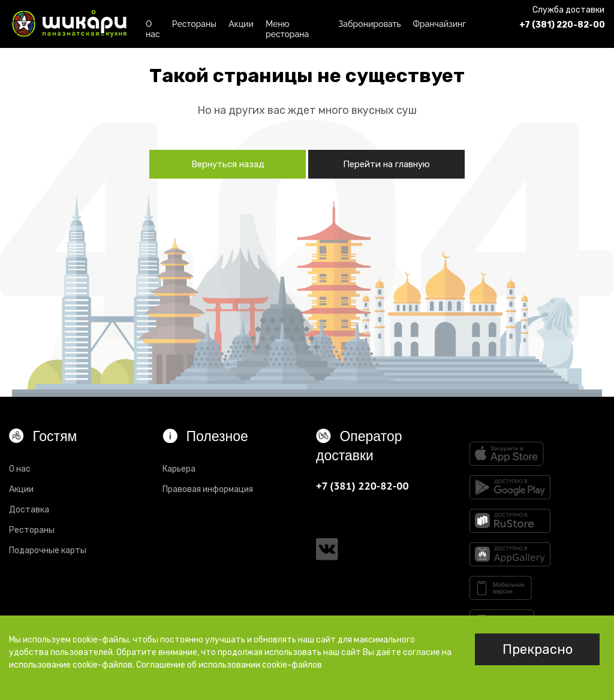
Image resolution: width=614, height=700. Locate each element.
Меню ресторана (287, 27)
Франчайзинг (439, 24)
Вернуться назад (228, 164)
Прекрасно (538, 649)
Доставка (29, 510)
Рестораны (194, 24)
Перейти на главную (386, 164)
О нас (153, 27)
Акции (241, 24)
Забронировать (369, 24)
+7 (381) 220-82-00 (562, 25)
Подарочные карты (48, 550)
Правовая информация (208, 489)
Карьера (179, 469)
